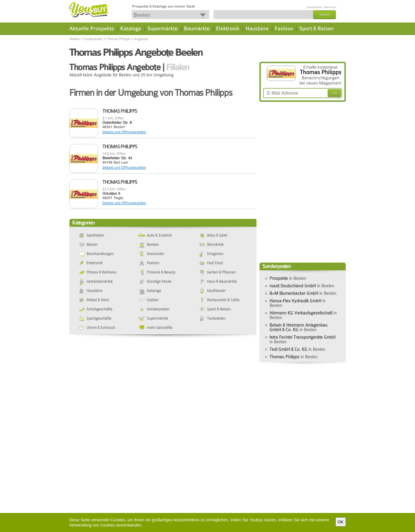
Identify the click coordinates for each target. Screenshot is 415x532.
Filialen (178, 67)
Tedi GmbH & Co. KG (297, 349)
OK (341, 522)
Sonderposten (93, 39)
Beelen (75, 39)
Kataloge (131, 29)
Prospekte (288, 278)
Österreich (330, 7)
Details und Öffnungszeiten (124, 132)
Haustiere (257, 29)
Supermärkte (163, 29)
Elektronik (228, 29)
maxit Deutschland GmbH (302, 286)
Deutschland (314, 7)
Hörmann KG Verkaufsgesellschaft (303, 315)
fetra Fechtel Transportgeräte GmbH (302, 340)
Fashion (284, 29)
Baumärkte (197, 29)
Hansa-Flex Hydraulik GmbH (298, 303)
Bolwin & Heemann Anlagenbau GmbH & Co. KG (298, 327)
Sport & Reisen (316, 29)
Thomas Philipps (118, 39)
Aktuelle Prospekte (92, 29)
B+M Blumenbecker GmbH (303, 293)
